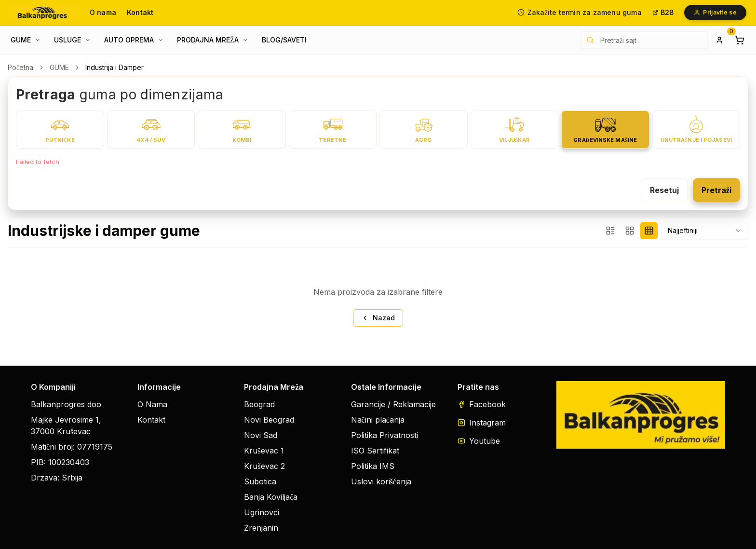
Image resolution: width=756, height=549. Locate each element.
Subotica (260, 481)
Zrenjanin (261, 528)
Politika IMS (373, 466)
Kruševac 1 (264, 451)
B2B (663, 12)
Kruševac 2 (264, 466)
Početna (20, 67)
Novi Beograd (269, 420)
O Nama (152, 404)
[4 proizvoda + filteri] (630, 231)
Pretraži (716, 190)
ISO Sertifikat (375, 451)
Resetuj (664, 190)
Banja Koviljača (271, 497)
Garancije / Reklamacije (393, 404)
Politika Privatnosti (385, 435)
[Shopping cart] (740, 40)
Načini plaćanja (378, 420)
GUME (59, 67)
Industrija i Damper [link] (115, 67)
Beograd (259, 404)
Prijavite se (715, 12)
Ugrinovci (262, 512)
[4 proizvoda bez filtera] (649, 231)
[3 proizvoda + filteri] (610, 231)
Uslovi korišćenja (381, 481)
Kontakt (140, 12)
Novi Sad (261, 435)
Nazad (378, 318)
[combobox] (705, 231)
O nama (103, 12)
